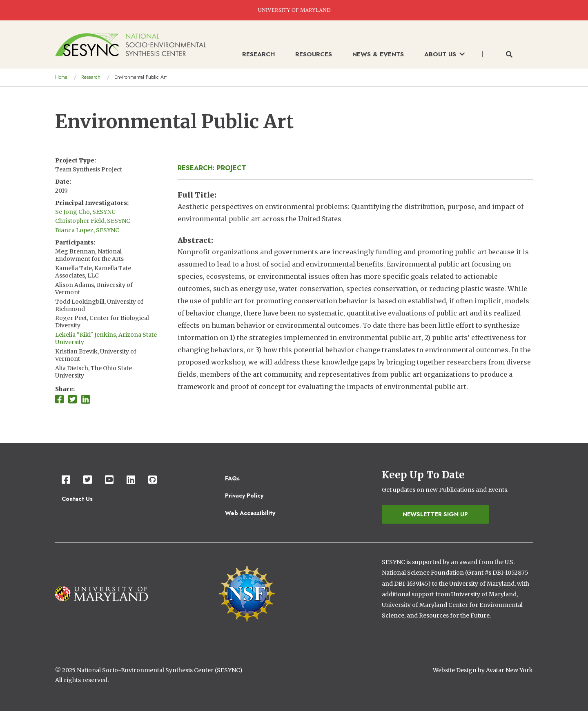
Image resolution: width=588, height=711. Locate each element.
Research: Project (212, 168)
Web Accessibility (250, 513)
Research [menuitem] (258, 54)
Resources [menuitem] (314, 54)
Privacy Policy (244, 495)
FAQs (232, 478)
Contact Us (77, 499)
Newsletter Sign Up (435, 514)
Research (91, 77)
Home (61, 77)
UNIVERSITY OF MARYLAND (294, 10)
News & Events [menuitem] (378, 54)
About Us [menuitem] (444, 54)
